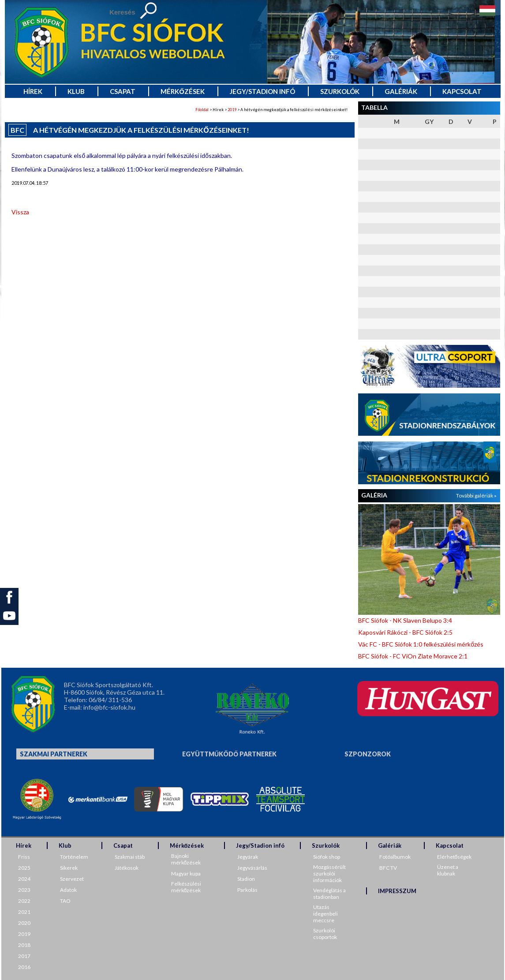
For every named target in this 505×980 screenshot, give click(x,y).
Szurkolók (340, 91)
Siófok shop (327, 857)
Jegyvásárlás (252, 868)
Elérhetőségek (454, 857)
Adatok (68, 890)
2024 (24, 879)
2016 (24, 967)
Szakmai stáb (130, 857)
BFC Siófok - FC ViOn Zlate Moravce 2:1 (413, 656)
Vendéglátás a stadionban (329, 894)
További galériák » (476, 496)
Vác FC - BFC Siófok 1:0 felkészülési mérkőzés (421, 644)
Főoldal (202, 110)
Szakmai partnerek (54, 754)
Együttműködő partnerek (229, 754)
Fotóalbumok (395, 857)
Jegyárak (248, 857)
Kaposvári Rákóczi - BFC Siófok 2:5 (405, 632)
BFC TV (388, 868)
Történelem (74, 857)
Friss (24, 857)
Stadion (246, 879)
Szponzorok (368, 754)
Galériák (401, 91)
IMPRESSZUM (397, 891)
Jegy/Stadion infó (262, 91)
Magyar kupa (186, 873)
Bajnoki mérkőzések (186, 859)
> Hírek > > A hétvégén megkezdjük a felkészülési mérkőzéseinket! (271, 110)
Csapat (123, 91)
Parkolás (247, 890)
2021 (24, 912)
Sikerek (69, 868)
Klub (76, 91)
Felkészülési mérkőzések (186, 887)
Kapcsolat (462, 91)
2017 (24, 956)
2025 (24, 868)
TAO (65, 901)
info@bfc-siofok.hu (109, 707)
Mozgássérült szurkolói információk (329, 873)
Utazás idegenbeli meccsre (325, 914)
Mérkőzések (183, 91)
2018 (24, 945)
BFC (17, 130)
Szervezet (72, 879)
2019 (232, 110)
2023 (24, 890)
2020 (24, 923)
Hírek (33, 91)
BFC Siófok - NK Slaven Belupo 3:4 (405, 620)
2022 (24, 901)
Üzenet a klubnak (448, 870)
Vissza (20, 212)
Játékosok (127, 868)
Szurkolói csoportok (325, 934)
